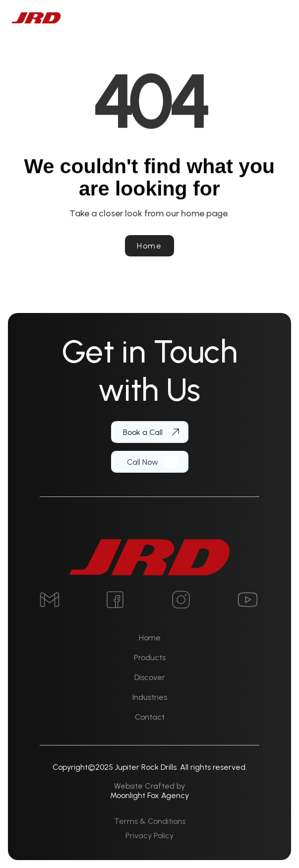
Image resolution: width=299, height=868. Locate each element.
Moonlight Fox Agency (149, 795)
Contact (150, 717)
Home (150, 638)
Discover (150, 677)
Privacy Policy (149, 836)
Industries (150, 697)
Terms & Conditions (150, 821)
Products (150, 657)
